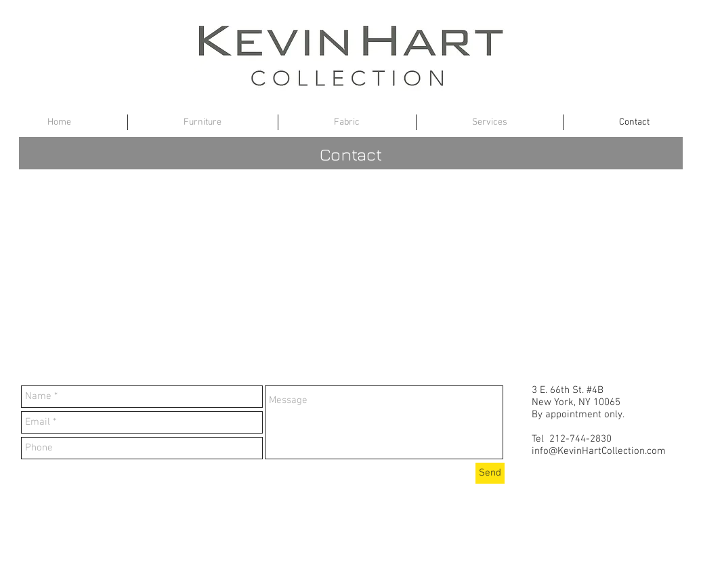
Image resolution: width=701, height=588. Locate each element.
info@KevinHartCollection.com (599, 451)
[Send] (490, 473)
